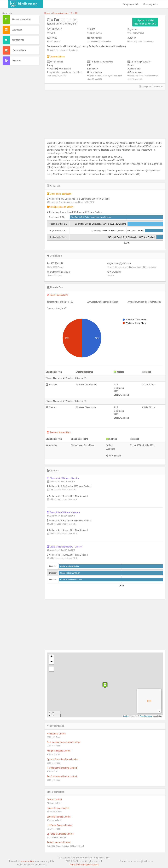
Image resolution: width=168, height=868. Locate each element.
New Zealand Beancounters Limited (64, 742)
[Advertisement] (21, 117)
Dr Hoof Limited (54, 800)
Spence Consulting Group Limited (63, 759)
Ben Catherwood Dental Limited (62, 776)
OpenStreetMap (146, 716)
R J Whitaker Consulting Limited (62, 768)
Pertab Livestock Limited (59, 842)
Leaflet (126, 716)
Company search (131, 4)
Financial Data (19, 50)
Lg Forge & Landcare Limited (60, 834)
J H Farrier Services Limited (60, 825)
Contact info (18, 40)
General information (22, 19)
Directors (17, 61)
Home (47, 13)
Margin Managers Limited (59, 751)
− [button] (51, 662)
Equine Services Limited (58, 808)
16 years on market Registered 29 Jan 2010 (145, 22)
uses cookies (28, 861)
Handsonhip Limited (56, 734)
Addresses (17, 30)
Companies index (60, 13)
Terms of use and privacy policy (84, 865)
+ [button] (51, 657)
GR (76, 13)
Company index (151, 4)
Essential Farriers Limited (59, 817)
